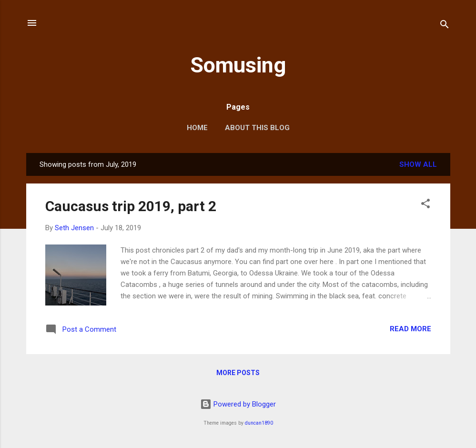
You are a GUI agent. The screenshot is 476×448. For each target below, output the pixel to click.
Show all (418, 164)
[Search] (445, 26)
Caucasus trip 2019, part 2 (131, 206)
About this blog (257, 128)
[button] (425, 205)
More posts (238, 373)
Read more (410, 329)
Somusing (238, 65)
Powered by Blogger (238, 404)
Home (197, 128)
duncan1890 (259, 423)
